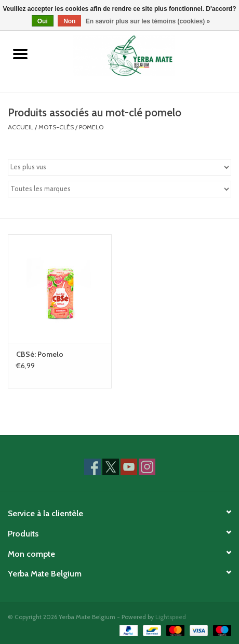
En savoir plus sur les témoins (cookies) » (148, 21)
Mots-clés (56, 127)
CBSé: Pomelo (40, 354)
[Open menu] (20, 53)
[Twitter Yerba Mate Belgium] (111, 467)
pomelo (91, 127)
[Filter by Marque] (119, 189)
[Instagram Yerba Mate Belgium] (147, 467)
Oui (43, 21)
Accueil (21, 127)
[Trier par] (119, 167)
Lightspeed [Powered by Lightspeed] (171, 617)
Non (69, 21)
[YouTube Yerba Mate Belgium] (129, 467)
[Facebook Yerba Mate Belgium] (92, 467)
